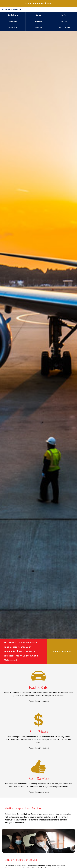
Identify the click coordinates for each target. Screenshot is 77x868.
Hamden (64, 21)
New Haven (13, 28)
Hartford (64, 15)
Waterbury (13, 21)
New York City (64, 28)
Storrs (38, 15)
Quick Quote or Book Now (38, 3)
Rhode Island (13, 15)
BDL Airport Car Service (14, 9)
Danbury (38, 21)
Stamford (38, 28)
